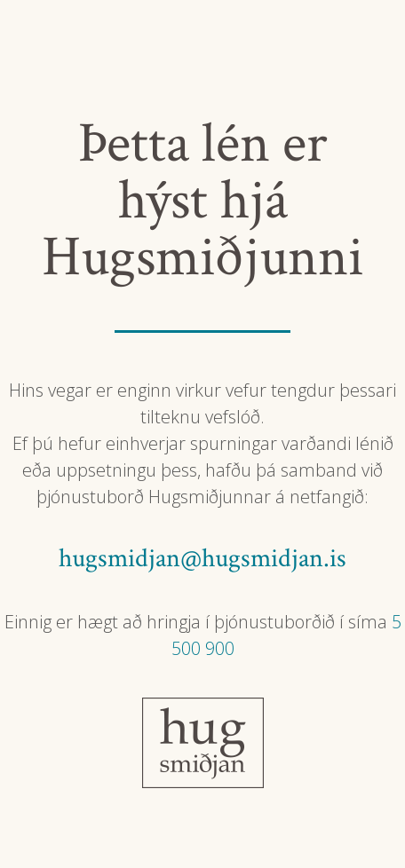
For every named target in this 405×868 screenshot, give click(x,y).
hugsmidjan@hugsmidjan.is (202, 559)
